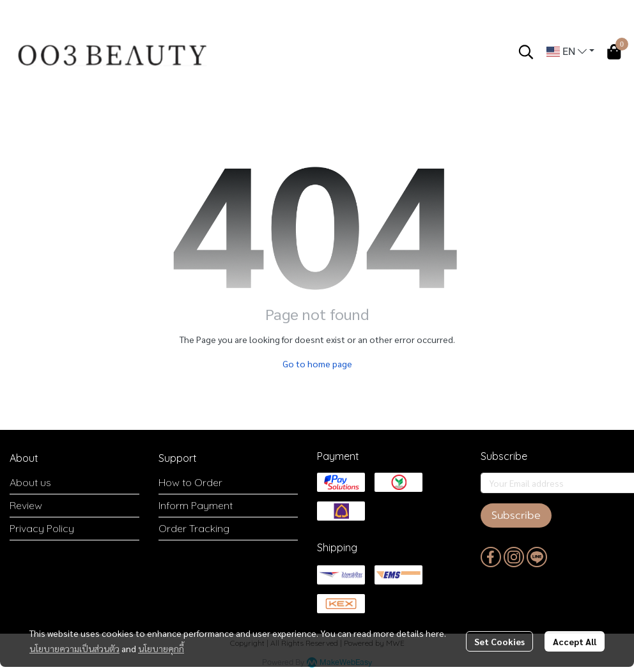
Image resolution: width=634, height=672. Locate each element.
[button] (526, 52)
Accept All (575, 641)
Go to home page (317, 363)
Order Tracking (194, 528)
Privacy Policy (42, 528)
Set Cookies (499, 641)
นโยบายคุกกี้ (161, 648)
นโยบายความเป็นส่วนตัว (74, 648)
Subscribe (516, 515)
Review (26, 505)
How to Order (190, 482)
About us (30, 482)
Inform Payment (196, 505)
